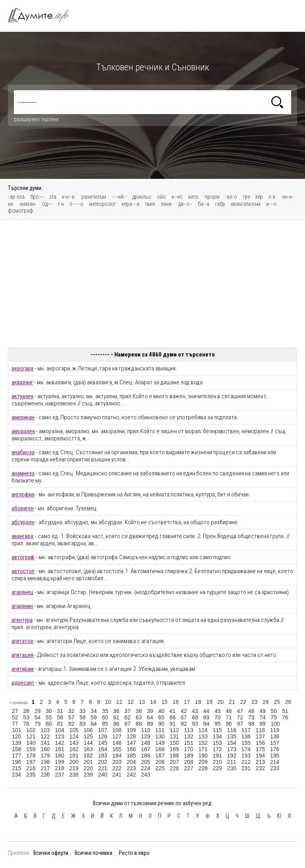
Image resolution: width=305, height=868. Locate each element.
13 (142, 702)
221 (103, 768)
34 (94, 711)
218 (59, 768)
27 (15, 711)
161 (59, 749)
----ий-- (119, 197)
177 (16, 756)
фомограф (21, 211)
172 (217, 749)
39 (150, 711)
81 (60, 724)
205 (146, 762)
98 (251, 724)
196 (16, 762)
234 (16, 775)
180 (59, 756)
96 (229, 724)
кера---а (130, 204)
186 (146, 756)
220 (88, 768)
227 (188, 768)
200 (74, 762)
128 (131, 736)
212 (246, 762)
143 (74, 743)
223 (131, 768)
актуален (22, 396)
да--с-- (185, 204)
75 (274, 717)
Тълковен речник (43, 15)
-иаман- (28, 204)
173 (232, 749)
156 (260, 743)
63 (139, 717)
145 (103, 743)
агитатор (22, 641)
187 (160, 756)
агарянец (22, 592)
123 (59, 736)
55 (49, 717)
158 (16, 749)
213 (260, 762)
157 (275, 743)
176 (275, 749)
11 (120, 702)
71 (229, 717)
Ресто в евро (134, 853)
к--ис (177, 197)
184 (117, 756)
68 (195, 717)
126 (103, 736)
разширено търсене (36, 119)
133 (203, 736)
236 (45, 775)
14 (153, 702)
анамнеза (23, 473)
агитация (22, 655)
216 (31, 768)
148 (146, 743)
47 (240, 711)
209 (203, 762)
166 (131, 749)
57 (71, 717)
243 (146, 775)
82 (71, 724)
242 (131, 775)
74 (263, 717)
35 (105, 711)
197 (31, 762)
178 (31, 756)
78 (26, 724)
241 (117, 775)
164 (103, 749)
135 (232, 736)
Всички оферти (51, 853)
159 (31, 749)
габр (220, 204)
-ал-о (231, 197)
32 (71, 711)
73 (251, 717)
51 (285, 711)
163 (88, 749)
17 (187, 702)
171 (203, 749)
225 (160, 768)
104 (59, 730)
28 (26, 711)
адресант (23, 683)
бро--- (37, 197)
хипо (193, 197)
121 (31, 736)
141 (45, 743)
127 (117, 736)
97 (240, 724)
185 (131, 756)
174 (246, 749)
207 (174, 762)
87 (127, 724)
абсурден (23, 522)
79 (38, 724)
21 (232, 702)
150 (174, 743)
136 (246, 736)
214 (275, 762)
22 (243, 702)
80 (49, 724)
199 (59, 762)
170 (188, 749)
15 (164, 702)
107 (103, 730)
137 (260, 736)
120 (16, 736)
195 (275, 756)
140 (31, 743)
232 (260, 768)
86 (116, 724)
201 (88, 762)
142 (59, 743)
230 (232, 768)
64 (150, 717)
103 (45, 730)
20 (221, 702)
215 (16, 768)
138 (275, 736)
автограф (23, 557)
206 (160, 762)
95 (218, 724)
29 (38, 711)
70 (218, 717)
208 (188, 762)
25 (277, 702)
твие (150, 204)
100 (275, 724)
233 (275, 768)
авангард (23, 536)
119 (275, 730)
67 (184, 717)
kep (259, 197)
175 (260, 749)
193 (246, 756)
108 (117, 730)
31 (60, 711)
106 (88, 730)
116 (232, 730)
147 (131, 743)
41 (173, 711)
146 (117, 743)
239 (88, 775)
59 (94, 717)
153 (217, 743)
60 (105, 717)
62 (127, 717)
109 (131, 730)
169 (174, 749)
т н (61, 204)
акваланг (22, 382)
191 (217, 756)
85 (105, 724)
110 (146, 730)
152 (203, 743)
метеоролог (102, 204)
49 (263, 711)
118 (260, 730)
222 (117, 768)
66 (173, 717)
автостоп (23, 571)
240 (103, 775)
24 (266, 702)
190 (203, 756)
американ (23, 417)
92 (184, 724)
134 (217, 736)
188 (174, 756)
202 (103, 762)
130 (160, 736)
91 (173, 724)
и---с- (272, 204)
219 (74, 768)
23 (255, 702)
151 (188, 743)
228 (203, 768)
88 (139, 724)
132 (188, 736)
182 (88, 756)
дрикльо (142, 197)
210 (217, 762)
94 (207, 724)
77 (15, 724)
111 (160, 730)
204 (131, 762)
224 (146, 768)
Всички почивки (94, 853)
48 (251, 711)
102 (31, 730)
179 (45, 756)
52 (15, 717)
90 (161, 724)
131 (174, 736)
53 (26, 717)
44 (207, 711)
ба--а (204, 204)
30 (49, 711)
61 (116, 717)
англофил (23, 494)
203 (117, 762)
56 (60, 717)
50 (274, 711)
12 (131, 702)
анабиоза (23, 452)
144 (88, 743)
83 (83, 724)
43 (195, 711)
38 (139, 711)
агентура (22, 620)
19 (209, 702)
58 (83, 717)
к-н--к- (69, 197)
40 (161, 711)
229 (217, 768)
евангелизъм (246, 204)
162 (74, 749)
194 (260, 756)
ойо (161, 197)
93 (195, 724)
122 (45, 736)
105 (74, 730)
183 (103, 756)
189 (188, 756)
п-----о (76, 204)
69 (207, 717)
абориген (23, 508)
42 (184, 711)
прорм (212, 197)
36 (116, 711)
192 (232, 756)
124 (74, 736)
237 (59, 775)
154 (232, 743)
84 (94, 724)
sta (53, 197)
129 (146, 736)
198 (45, 762)
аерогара (22, 368)
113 (188, 730)
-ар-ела (16, 197)
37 (127, 711)
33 (83, 711)
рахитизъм (94, 197)
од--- (47, 204)
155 (246, 743)
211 (232, 762)
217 (45, 768)
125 (88, 736)
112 (174, 730)
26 (288, 702)
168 (160, 749)
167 (146, 749)
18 (198, 702)
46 (229, 711)
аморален (23, 431)
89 (150, 724)
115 (217, 730)
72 (240, 717)
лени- (167, 204)
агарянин (22, 606)
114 (203, 730)
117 (246, 730)
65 (161, 717)
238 (74, 775)
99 (263, 724)
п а (272, 197)
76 (285, 717)
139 (16, 743)
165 (117, 749)
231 (246, 768)
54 (38, 717)
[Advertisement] (152, 284)
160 (45, 749)
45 (218, 711)
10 (108, 702)
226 (174, 768)
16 (176, 702)
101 (16, 730)
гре (246, 197)
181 (74, 756)
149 (160, 743)
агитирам (23, 669)
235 (31, 775)
